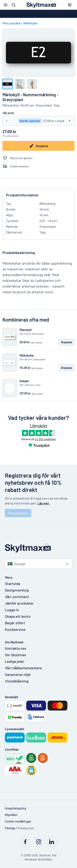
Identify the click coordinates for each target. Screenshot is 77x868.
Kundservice (15, 629)
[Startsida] (39, 548)
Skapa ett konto (18, 616)
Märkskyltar (30, 23)
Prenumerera (18, 513)
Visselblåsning (17, 681)
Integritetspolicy (16, 808)
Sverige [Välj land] (16, 564)
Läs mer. (44, 503)
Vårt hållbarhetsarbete (23, 668)
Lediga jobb (14, 661)
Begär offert (15, 623)
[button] (31, 770)
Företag (10, 828)
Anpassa (39, 146)
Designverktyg (17, 590)
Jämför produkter (19, 603)
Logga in (12, 610)
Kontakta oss (16, 648)
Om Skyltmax (16, 655)
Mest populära (11, 23)
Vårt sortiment (17, 597)
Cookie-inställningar (18, 821)
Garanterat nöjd (18, 674)
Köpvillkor (11, 815)
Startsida (13, 584)
